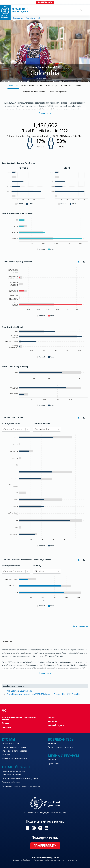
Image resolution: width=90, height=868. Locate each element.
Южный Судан (56, 725)
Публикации (53, 763)
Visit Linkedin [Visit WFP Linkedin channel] (47, 828)
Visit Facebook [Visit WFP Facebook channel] (28, 828)
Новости (52, 760)
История (6, 755)
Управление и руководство (15, 751)
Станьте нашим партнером (61, 747)
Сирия (51, 717)
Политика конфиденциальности (49, 860)
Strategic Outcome (11, 424)
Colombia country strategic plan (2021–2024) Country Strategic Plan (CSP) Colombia (43, 694)
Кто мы (8, 739)
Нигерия (6, 728)
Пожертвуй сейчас (22, 860)
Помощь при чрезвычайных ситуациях (20, 778)
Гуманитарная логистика (13, 771)
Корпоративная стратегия (14, 747)
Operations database (34, 18)
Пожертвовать (45, 3)
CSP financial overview (71, 85)
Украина (53, 721)
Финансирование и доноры (15, 758)
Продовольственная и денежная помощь (21, 786)
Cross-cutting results (58, 92)
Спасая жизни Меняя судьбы (20, 10)
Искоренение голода (12, 775)
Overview (13, 85)
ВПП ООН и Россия (10, 743)
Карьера (52, 743)
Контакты (72, 860)
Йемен (5, 723)
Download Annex (81, 626)
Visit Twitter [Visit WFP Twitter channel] (40, 828)
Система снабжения (11, 782)
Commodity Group (41, 424)
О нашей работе (16, 767)
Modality (37, 566)
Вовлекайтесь (61, 739)
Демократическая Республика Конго (19, 718)
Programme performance (34, 92)
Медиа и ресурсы (63, 756)
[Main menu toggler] (86, 10)
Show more (45, 113)
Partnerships (52, 85)
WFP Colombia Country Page (19, 691)
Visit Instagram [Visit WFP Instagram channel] (34, 828)
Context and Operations (32, 85)
